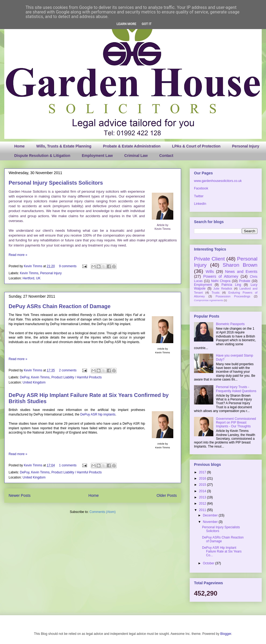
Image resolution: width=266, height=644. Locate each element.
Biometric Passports (230, 324)
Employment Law (97, 156)
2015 (203, 485)
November (211, 522)
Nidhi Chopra (221, 281)
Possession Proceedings (233, 296)
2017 (203, 472)
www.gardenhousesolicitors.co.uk (218, 181)
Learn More (127, 24)
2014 (203, 491)
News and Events (241, 272)
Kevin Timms (34, 266)
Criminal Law (136, 156)
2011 (203, 510)
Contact (166, 156)
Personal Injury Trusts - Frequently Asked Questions (236, 389)
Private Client (209, 259)
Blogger (226, 634)
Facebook (201, 188)
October (209, 563)
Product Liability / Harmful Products (76, 377)
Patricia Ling (231, 285)
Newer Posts (20, 495)
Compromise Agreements (209, 300)
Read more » (18, 255)
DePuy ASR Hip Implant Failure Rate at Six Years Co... (222, 552)
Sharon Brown (240, 265)
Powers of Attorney (221, 276)
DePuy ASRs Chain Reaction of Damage (60, 306)
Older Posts (167, 495)
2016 (203, 478)
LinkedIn (200, 204)
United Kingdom (34, 382)
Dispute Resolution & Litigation (42, 156)
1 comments (68, 465)
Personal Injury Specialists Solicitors (56, 183)
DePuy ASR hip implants (98, 414)
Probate (245, 281)
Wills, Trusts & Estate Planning (64, 146)
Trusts (215, 293)
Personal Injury (246, 146)
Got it (147, 24)
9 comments (68, 266)
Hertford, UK (32, 278)
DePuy (25, 377)
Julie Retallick (223, 288)
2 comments (68, 370)
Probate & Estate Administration (132, 146)
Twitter (199, 196)
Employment (203, 285)
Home (19, 146)
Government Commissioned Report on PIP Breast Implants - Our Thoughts (236, 423)
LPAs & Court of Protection (196, 146)
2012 (203, 504)
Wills (210, 272)
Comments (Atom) (103, 512)
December (211, 515)
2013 (203, 497)
